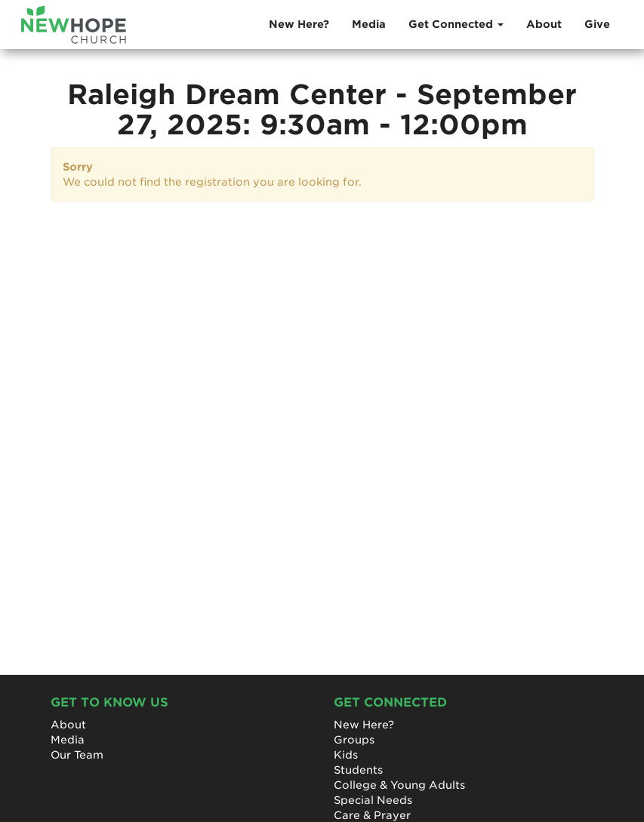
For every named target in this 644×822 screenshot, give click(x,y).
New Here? (299, 24)
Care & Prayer (372, 815)
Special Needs (373, 800)
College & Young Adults (399, 785)
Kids (346, 755)
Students (358, 770)
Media (369, 24)
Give (597, 24)
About (544, 24)
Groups (354, 740)
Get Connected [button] (456, 24)
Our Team (77, 755)
